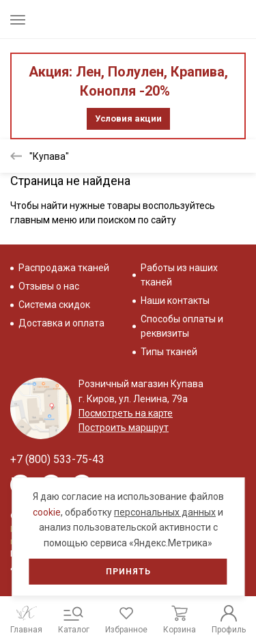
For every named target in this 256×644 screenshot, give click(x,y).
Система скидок (54, 305)
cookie (47, 512)
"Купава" (49, 156)
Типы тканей (169, 352)
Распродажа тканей (64, 268)
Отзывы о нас (49, 286)
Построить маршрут (124, 428)
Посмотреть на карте (126, 413)
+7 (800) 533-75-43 (57, 459)
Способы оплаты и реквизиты (182, 326)
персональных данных (165, 512)
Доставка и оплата (61, 323)
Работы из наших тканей (179, 275)
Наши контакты (175, 300)
